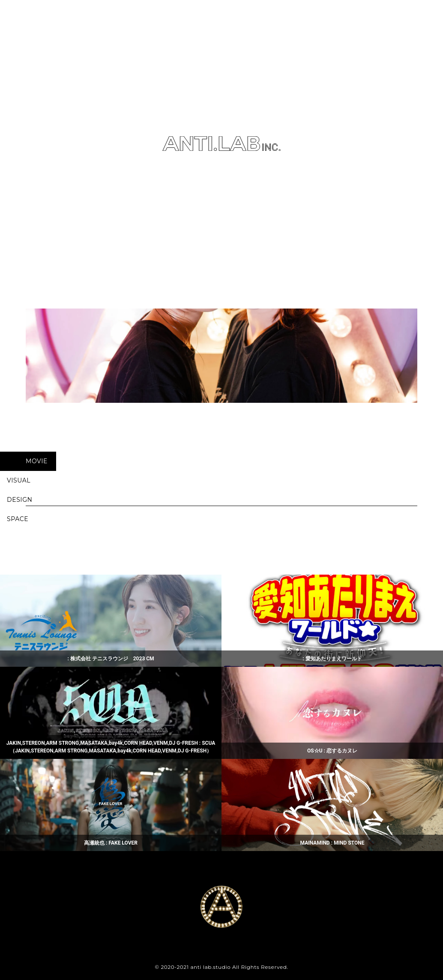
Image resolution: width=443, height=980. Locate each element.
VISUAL (19, 480)
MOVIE (37, 461)
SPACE (18, 519)
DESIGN (20, 500)
